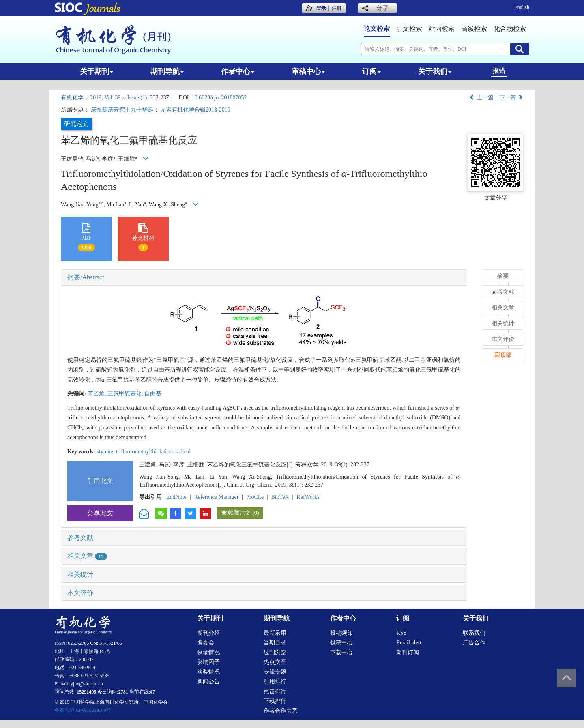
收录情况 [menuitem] (208, 652)
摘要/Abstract (86, 277)
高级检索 (474, 29)
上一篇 (481, 98)
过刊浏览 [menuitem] (275, 652)
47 (152, 692)
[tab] (264, 277)
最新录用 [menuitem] (275, 633)
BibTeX (280, 497)
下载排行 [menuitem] (275, 701)
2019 (96, 98)
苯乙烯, (98, 394)
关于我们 (435, 71)
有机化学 (72, 98)
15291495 (86, 692)
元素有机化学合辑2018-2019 (195, 110)
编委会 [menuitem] (206, 643)
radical (183, 452)
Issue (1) (137, 98)
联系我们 (474, 633)
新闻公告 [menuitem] (208, 682)
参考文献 (80, 538)
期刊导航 (167, 71)
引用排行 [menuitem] (275, 682)
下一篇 (511, 98)
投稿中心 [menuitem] (341, 643)
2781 (123, 692)
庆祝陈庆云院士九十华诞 (122, 110)
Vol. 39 (112, 98)
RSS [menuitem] (401, 633)
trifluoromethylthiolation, (146, 452)
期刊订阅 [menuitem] (408, 652)
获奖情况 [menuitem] (208, 672)
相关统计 (80, 574)
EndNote (176, 497)
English (522, 7)
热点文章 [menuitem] (275, 662)
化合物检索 (510, 29)
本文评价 (80, 593)
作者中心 (238, 71)
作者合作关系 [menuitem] (281, 711)
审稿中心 (308, 71)
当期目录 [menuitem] (275, 643)
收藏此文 (239, 513)
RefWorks (308, 497)
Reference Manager (216, 497)
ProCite (255, 497)
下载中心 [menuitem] (341, 652)
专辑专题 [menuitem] (275, 672)
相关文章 (87, 556)
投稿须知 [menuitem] (341, 633)
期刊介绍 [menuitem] (208, 633)
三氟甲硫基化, (126, 394)
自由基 (153, 394)
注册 (337, 8)
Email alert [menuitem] (409, 643)
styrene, (106, 452)
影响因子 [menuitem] (208, 662)
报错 (499, 71)
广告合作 (474, 643)
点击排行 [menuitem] (275, 691)
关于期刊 (97, 71)
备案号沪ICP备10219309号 (83, 710)
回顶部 (503, 355)
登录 (321, 8)
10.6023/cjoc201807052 (219, 98)
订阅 (371, 71)
